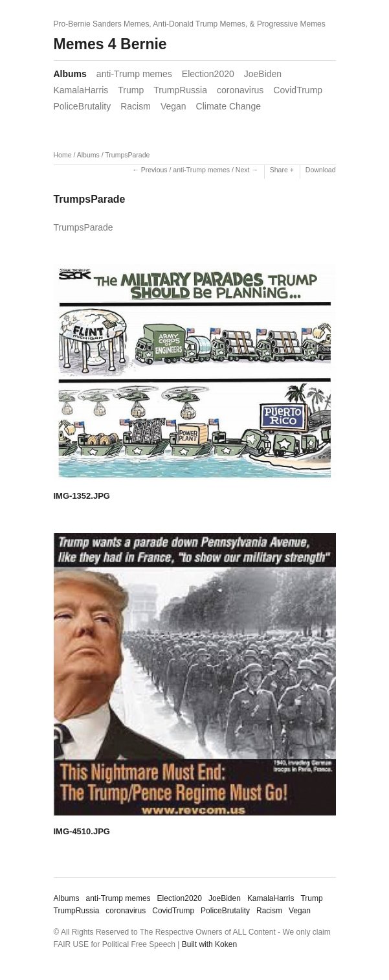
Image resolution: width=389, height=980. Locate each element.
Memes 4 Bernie (110, 44)
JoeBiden (263, 74)
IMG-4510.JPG (82, 831)
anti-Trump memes (134, 74)
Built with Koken (209, 944)
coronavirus (240, 90)
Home (63, 155)
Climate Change (228, 106)
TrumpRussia (180, 90)
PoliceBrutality (83, 106)
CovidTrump (298, 90)
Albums (70, 74)
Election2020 (208, 74)
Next (243, 170)
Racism (136, 106)
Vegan (173, 106)
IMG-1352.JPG (82, 496)
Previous (154, 170)
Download (321, 170)
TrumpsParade (127, 155)
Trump (131, 90)
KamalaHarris (81, 90)
